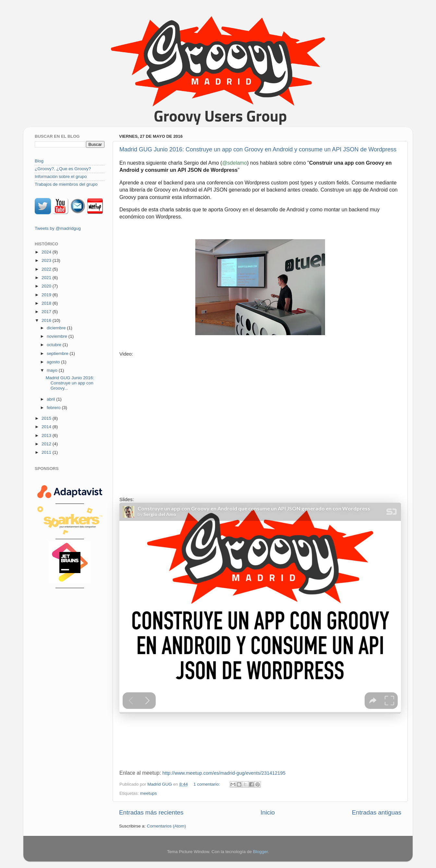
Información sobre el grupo (61, 176)
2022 (47, 269)
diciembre (57, 328)
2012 (47, 444)
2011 (47, 452)
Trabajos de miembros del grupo (66, 184)
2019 (47, 295)
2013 (47, 435)
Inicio (268, 812)
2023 (47, 260)
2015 (47, 418)
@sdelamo (235, 163)
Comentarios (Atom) (167, 826)
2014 (47, 427)
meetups (149, 793)
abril (51, 399)
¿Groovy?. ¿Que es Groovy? (63, 169)
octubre (55, 345)
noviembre (58, 336)
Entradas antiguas (377, 812)
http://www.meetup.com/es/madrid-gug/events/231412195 (224, 773)
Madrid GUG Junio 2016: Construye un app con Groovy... (70, 383)
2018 (47, 303)
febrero (54, 408)
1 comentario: (207, 784)
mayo (53, 370)
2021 (47, 278)
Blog (39, 161)
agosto (54, 362)
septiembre (58, 353)
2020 (47, 286)
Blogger (260, 852)
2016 (47, 320)
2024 (47, 252)
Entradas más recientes (151, 812)
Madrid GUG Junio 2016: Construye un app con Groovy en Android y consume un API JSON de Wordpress (258, 149)
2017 (47, 312)
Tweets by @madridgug (58, 228)
